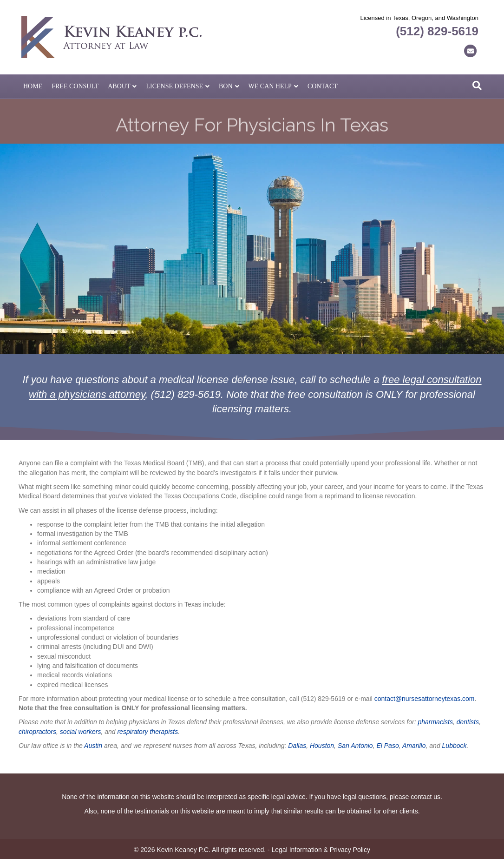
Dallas (297, 746)
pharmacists (435, 722)
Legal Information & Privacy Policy (321, 850)
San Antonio (355, 746)
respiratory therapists (147, 732)
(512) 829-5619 (437, 31)
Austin (93, 746)
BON (226, 86)
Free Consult (75, 86)
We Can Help (270, 86)
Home (33, 86)
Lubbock (455, 746)
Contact (323, 86)
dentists (468, 722)
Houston (322, 746)
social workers (81, 732)
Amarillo (414, 746)
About (119, 86)
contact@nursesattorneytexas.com (425, 699)
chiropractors (37, 732)
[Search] (477, 86)
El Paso (387, 746)
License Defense (174, 86)
